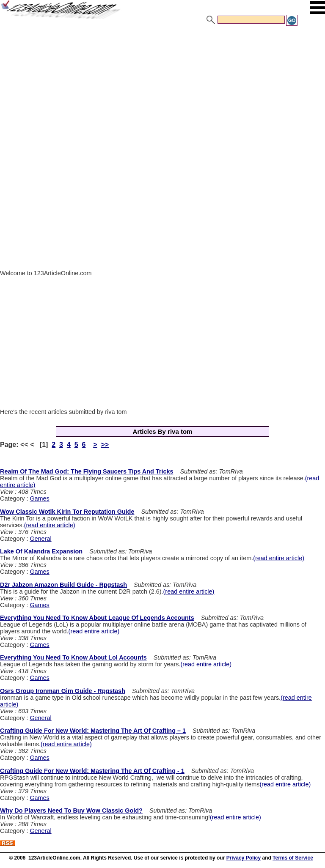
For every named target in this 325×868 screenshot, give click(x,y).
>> (105, 445)
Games (39, 498)
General (40, 539)
